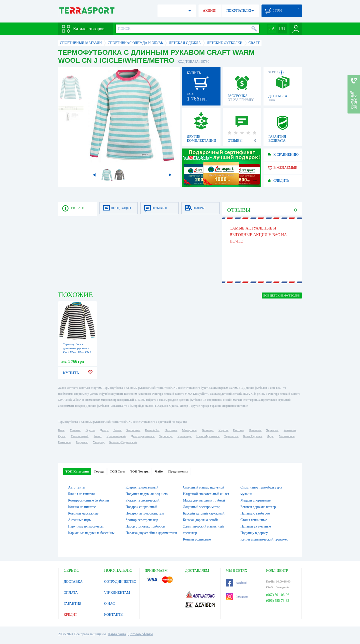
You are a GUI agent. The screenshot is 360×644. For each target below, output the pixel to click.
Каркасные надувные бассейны (91, 533)
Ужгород (98, 442)
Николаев (171, 430)
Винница (207, 430)
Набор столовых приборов (145, 526)
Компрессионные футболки (89, 500)
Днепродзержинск (143, 436)
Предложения (178, 471)
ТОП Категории (77, 471)
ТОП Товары (140, 471)
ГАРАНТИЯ (73, 604)
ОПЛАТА (71, 593)
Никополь (64, 442)
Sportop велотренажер (142, 520)
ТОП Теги (117, 471)
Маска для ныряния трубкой (204, 500)
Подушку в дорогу (254, 533)
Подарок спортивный (141, 507)
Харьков (75, 430)
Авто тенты (77, 487)
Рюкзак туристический (142, 500)
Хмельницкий (80, 436)
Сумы (62, 436)
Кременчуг (184, 436)
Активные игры (80, 520)
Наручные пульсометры (86, 526)
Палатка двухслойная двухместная (151, 533)
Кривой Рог (152, 430)
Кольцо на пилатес (82, 507)
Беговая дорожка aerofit (200, 520)
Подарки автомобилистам (145, 513)
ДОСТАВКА (73, 582)
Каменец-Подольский (123, 442)
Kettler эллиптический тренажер (264, 539)
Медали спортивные (256, 500)
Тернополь (231, 436)
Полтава (238, 430)
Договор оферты (140, 634)
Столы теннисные (254, 520)
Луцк (270, 436)
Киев (61, 430)
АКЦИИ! (209, 11)
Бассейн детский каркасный (204, 513)
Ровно (97, 436)
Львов (117, 430)
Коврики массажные (83, 513)
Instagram (237, 596)
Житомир (290, 430)
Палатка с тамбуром (255, 513)
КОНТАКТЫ (114, 615)
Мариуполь (189, 430)
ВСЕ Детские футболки (282, 295)
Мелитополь (287, 436)
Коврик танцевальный (142, 487)
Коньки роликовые (197, 539)
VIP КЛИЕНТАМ (117, 593)
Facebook (237, 583)
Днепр (104, 430)
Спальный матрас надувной (204, 487)
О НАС (109, 604)
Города (99, 471)
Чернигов (255, 430)
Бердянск (82, 442)
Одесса (90, 430)
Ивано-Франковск (208, 436)
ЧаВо (159, 471)
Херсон (223, 430)
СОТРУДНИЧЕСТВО (120, 582)
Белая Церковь (252, 436)
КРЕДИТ (70, 615)
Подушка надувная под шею (146, 494)
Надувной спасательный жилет (206, 494)
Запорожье (133, 430)
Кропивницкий (116, 436)
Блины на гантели (81, 494)
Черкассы (272, 430)
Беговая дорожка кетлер (258, 507)
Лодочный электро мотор (202, 507)
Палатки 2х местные (256, 526)
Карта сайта (117, 634)
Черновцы (166, 436)
